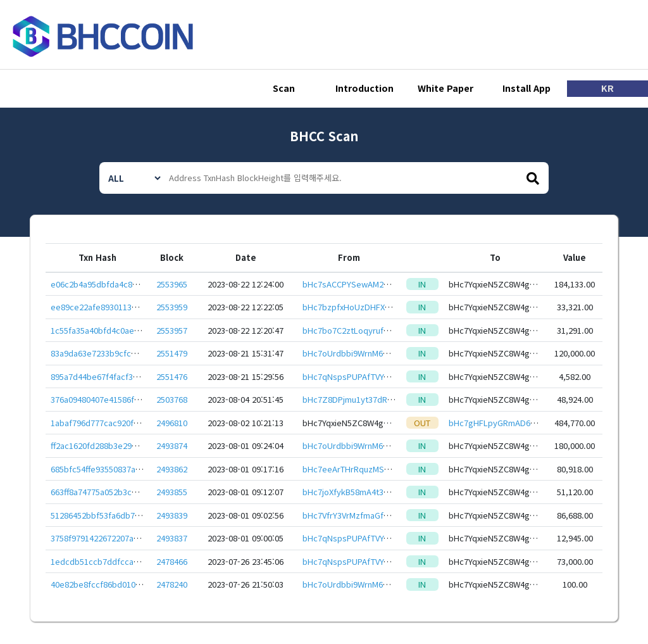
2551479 (172, 353)
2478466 (172, 561)
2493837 (172, 538)
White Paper (445, 89)
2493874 (172, 445)
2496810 (172, 423)
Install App (527, 89)
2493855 (172, 492)
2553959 (172, 307)
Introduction (365, 89)
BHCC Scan (324, 136)
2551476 (172, 376)
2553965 (172, 284)
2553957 (172, 330)
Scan (284, 89)
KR (608, 89)
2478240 (172, 584)
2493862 (172, 469)
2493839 (172, 515)
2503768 (172, 399)
